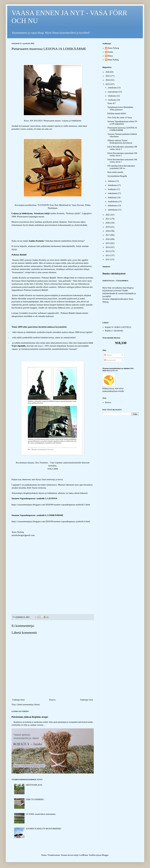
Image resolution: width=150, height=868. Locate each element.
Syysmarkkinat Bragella (117, 176)
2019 (108, 227)
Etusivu (52, 700)
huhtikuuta (112, 198)
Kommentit (110, 360)
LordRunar (84, 855)
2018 (108, 231)
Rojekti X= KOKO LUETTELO (118, 327)
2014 (108, 247)
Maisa (110, 56)
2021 (108, 219)
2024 (108, 80)
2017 (108, 235)
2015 (108, 243)
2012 (108, 255)
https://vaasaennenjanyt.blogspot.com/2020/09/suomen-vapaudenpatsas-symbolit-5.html (51, 505)
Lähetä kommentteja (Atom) (28, 705)
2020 (108, 223)
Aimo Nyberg (113, 48)
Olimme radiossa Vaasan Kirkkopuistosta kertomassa (120, 142)
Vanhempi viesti (86, 700)
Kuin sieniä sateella (115, 172)
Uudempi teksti (18, 700)
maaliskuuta (113, 202)
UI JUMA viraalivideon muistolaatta (41, 814)
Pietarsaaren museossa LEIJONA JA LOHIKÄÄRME (122, 129)
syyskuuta (112, 100)
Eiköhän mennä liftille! (117, 114)
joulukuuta (112, 88)
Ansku (111, 52)
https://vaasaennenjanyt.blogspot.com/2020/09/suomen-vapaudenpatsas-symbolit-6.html (51, 521)
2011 (108, 259)
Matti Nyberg (113, 60)
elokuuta (112, 181)
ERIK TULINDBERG (35, 799)
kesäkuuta (112, 189)
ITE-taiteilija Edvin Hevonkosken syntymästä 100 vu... (121, 167)
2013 (108, 251)
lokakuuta (112, 96)
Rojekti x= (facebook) (114, 331)
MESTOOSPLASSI (34, 785)
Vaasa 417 (112, 103)
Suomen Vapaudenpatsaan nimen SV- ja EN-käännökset (123, 123)
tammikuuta (113, 210)
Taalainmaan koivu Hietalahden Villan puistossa (120, 108)
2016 (108, 239)
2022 (108, 215)
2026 (108, 72)
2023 (108, 84)
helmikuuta (113, 206)
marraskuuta (113, 92)
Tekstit (108, 355)
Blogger (105, 855)
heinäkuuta (113, 185)
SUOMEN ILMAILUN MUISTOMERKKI (44, 829)
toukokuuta (113, 193)
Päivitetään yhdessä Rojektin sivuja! (30, 717)
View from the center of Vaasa (120, 118)
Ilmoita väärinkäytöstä (114, 274)
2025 (108, 76)
